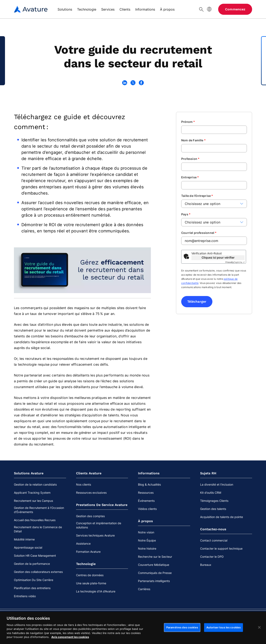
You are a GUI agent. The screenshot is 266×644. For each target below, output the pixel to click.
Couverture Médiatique (154, 565)
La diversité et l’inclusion (217, 484)
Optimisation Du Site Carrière (34, 580)
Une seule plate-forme (91, 583)
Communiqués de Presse (155, 573)
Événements (146, 501)
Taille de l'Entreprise (197, 196)
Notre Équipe (147, 540)
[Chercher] (201, 9)
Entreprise (190, 177)
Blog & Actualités (149, 484)
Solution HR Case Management (35, 556)
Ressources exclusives (91, 493)
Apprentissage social (28, 547)
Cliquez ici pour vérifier (218, 257)
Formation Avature (88, 552)
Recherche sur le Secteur (155, 557)
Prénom (188, 122)
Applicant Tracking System (32, 493)
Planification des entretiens (32, 588)
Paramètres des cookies (182, 636)
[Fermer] (259, 636)
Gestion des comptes (90, 516)
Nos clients (84, 484)
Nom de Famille (193, 140)
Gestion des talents (213, 509)
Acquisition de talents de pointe (222, 517)
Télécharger (197, 302)
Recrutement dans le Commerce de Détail (38, 529)
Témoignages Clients (214, 501)
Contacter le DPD (212, 557)
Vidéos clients (147, 509)
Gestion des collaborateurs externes (38, 572)
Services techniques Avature (95, 535)
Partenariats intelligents (154, 581)
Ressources (146, 493)
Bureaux (206, 565)
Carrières (144, 589)
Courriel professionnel (199, 233)
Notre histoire (147, 548)
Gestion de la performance (32, 564)
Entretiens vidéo (25, 596)
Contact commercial (214, 540)
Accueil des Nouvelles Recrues (35, 520)
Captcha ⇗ (235, 262)
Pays (186, 214)
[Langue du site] (209, 9)
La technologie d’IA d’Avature (96, 591)
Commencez (235, 9)
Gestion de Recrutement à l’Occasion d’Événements (39, 510)
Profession (190, 159)
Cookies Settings (239, 619)
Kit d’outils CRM (211, 493)
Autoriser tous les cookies (224, 636)
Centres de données (90, 575)
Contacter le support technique (221, 548)
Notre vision (146, 532)
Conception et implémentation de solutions (99, 525)
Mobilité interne (24, 539)
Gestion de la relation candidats (35, 484)
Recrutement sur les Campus (33, 501)
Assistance (83, 543)
